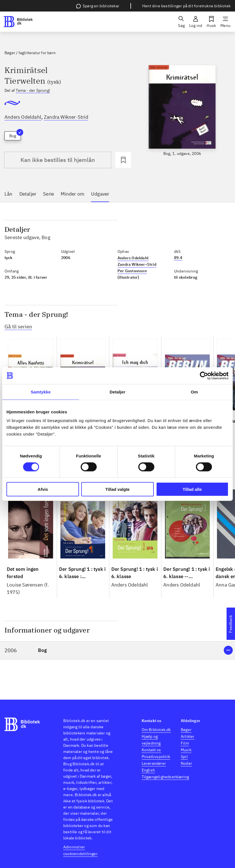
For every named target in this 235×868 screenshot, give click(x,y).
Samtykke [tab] (41, 392)
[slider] (182, 111)
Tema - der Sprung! (33, 90)
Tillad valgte (117, 489)
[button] (117, 650)
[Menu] (225, 22)
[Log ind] (196, 22)
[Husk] (211, 22)
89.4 (178, 258)
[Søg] (181, 22)
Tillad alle (192, 489)
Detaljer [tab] (117, 392)
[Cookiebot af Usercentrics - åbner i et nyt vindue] (204, 375)
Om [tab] (194, 392)
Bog (15, 135)
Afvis (43, 489)
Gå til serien (18, 327)
